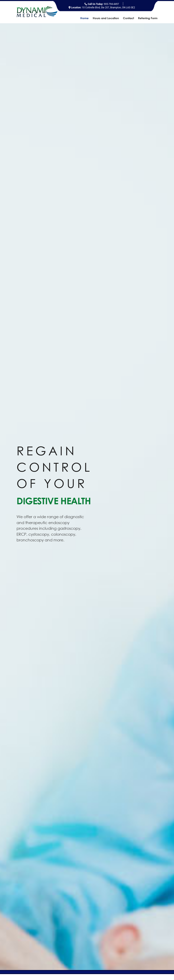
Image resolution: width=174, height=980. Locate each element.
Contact (128, 18)
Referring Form (148, 18)
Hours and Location (106, 18)
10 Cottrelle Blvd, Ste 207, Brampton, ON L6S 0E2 (102, 8)
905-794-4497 (102, 4)
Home (84, 18)
